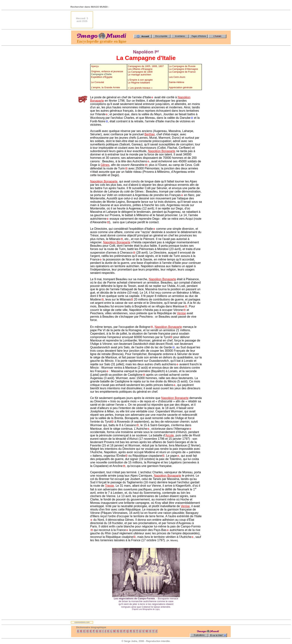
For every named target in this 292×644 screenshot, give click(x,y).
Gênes (105, 165)
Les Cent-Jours (177, 77)
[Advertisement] (163, 20)
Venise (181, 313)
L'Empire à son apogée (140, 80)
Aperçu (95, 66)
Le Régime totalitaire (139, 83)
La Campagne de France (182, 72)
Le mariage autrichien (139, 75)
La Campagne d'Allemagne (183, 69)
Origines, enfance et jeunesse (107, 71)
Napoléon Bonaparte (162, 151)
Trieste (110, 486)
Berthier (150, 134)
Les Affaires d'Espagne (140, 69)
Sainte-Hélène (177, 82)
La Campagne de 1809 (140, 72)
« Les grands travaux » (140, 88)
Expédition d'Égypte (102, 77)
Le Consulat (97, 82)
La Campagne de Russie (182, 66)
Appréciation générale (181, 87)
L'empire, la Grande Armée (105, 87)
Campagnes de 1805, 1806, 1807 (146, 66)
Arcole (170, 435)
